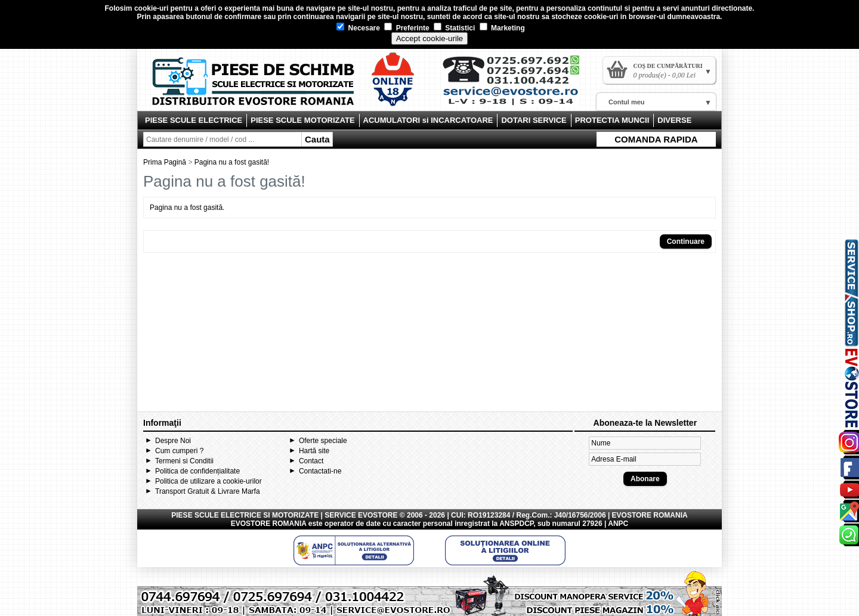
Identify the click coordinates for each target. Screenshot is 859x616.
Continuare (686, 242)
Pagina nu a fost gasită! (232, 162)
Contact (311, 461)
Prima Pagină (165, 162)
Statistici (454, 28)
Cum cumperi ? (179, 451)
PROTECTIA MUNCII (612, 120)
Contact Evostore (517, 85)
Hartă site (314, 451)
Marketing (502, 28)
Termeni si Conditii (184, 461)
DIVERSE (674, 120)
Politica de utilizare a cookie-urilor (208, 481)
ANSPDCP (516, 524)
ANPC (618, 524)
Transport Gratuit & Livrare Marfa (208, 491)
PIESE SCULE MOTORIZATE (302, 120)
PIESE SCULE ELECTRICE (194, 120)
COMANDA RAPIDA (656, 139)
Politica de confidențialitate (197, 471)
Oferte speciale (323, 441)
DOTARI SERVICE (534, 120)
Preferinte (407, 28)
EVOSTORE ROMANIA (269, 524)
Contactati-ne (320, 471)
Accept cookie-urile (430, 38)
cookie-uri (151, 8)
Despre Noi (173, 441)
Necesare (358, 28)
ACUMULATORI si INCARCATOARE (428, 120)
